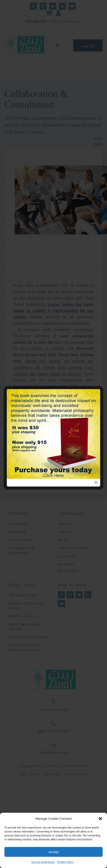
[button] (100, 819)
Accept (54, 852)
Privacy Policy (65, 862)
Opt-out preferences (43, 862)
